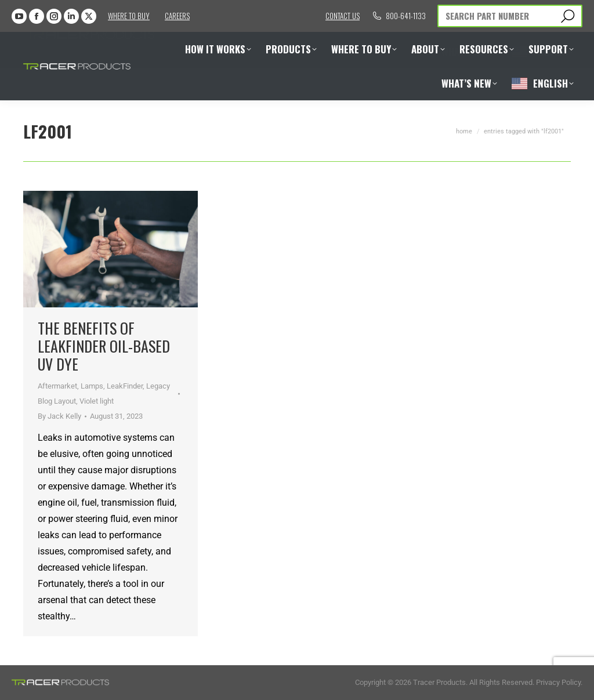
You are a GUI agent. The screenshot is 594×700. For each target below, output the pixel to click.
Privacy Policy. (559, 682)
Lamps (92, 386)
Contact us (343, 16)
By (59, 416)
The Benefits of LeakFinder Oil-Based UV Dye (104, 346)
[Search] (510, 16)
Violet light (97, 401)
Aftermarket (57, 386)
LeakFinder (125, 386)
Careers (177, 16)
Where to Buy (129, 16)
